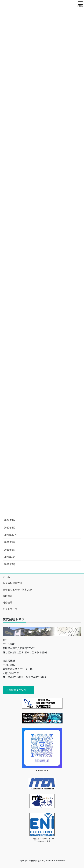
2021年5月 (10, 557)
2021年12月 (10, 535)
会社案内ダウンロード (19, 690)
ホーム (6, 577)
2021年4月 (10, 564)
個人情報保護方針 (12, 583)
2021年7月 (10, 542)
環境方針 (8, 596)
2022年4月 (10, 520)
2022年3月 (10, 527)
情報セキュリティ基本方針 (17, 590)
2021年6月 (10, 549)
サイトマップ (10, 609)
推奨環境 (8, 603)
